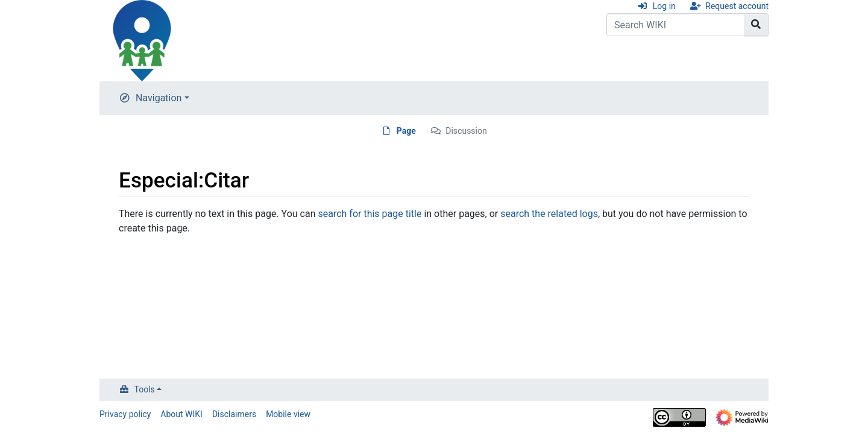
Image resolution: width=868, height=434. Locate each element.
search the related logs (549, 214)
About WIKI (181, 414)
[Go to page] (756, 25)
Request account (737, 6)
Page (406, 131)
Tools (145, 389)
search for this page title (370, 214)
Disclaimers (234, 414)
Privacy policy (125, 414)
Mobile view (288, 414)
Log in (664, 6)
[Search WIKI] (675, 25)
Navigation (159, 98)
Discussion (466, 131)
